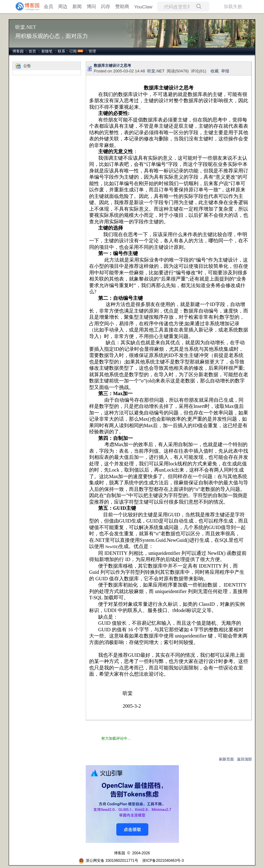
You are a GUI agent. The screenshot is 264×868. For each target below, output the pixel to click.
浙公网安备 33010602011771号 (108, 861)
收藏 (215, 71)
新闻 (77, 6)
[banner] (25, 7)
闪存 (106, 6)
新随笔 (47, 51)
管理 (92, 51)
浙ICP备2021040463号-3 (163, 861)
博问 (91, 6)
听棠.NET (26, 27)
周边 (63, 6)
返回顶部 (244, 759)
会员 (48, 6)
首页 (32, 51)
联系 (61, 51)
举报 (225, 71)
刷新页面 (226, 759)
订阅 (73, 51)
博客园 (18, 51)
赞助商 (122, 6)
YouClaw (143, 7)
